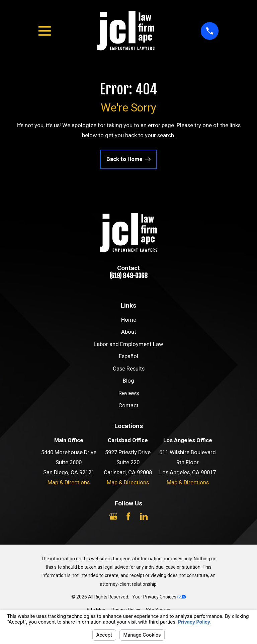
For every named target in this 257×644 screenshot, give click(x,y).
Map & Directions (69, 482)
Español (128, 356)
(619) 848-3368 (128, 276)
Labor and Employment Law (128, 344)
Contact (128, 406)
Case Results (129, 369)
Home (129, 320)
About (129, 332)
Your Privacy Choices (159, 597)
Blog (128, 381)
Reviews (129, 393)
